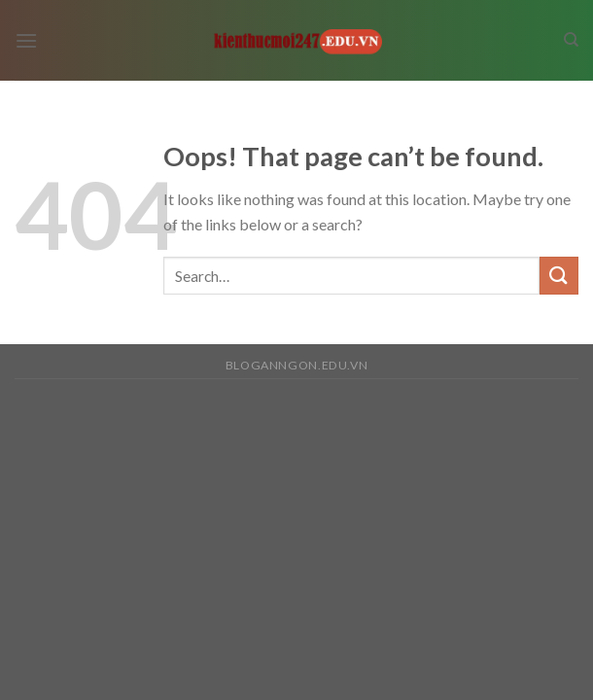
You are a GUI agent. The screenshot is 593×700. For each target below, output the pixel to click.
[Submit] (559, 276)
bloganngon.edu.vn (296, 365)
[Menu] (26, 40)
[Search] (571, 40)
